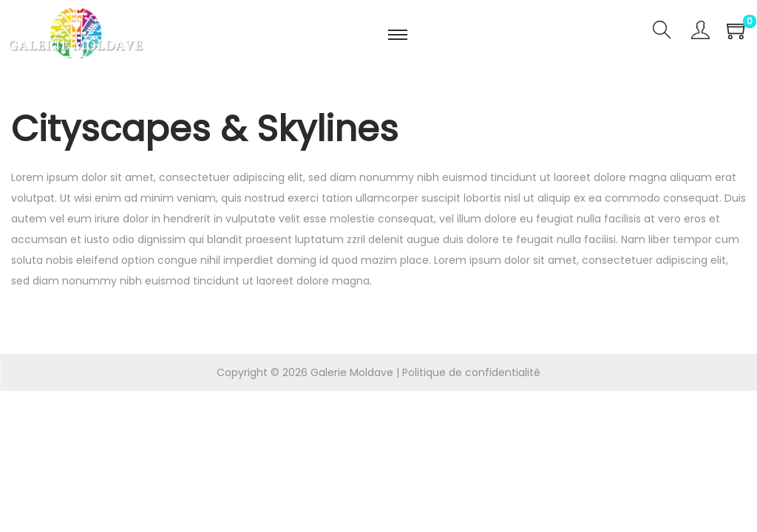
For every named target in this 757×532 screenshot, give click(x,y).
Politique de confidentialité (471, 372)
